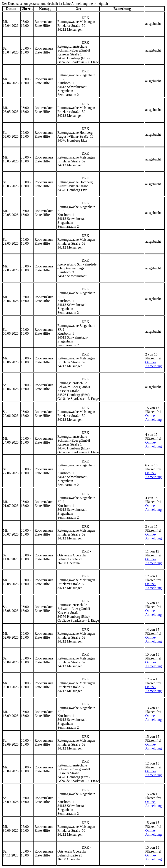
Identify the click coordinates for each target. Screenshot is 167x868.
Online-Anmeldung (154, 364)
